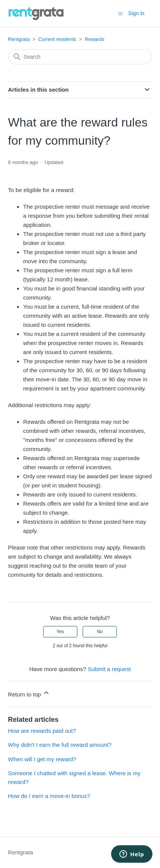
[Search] (80, 57)
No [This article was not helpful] (100, 632)
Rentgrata (19, 39)
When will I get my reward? (42, 759)
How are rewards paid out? (42, 731)
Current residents (57, 39)
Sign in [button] (136, 13)
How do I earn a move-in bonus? (49, 796)
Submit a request (109, 669)
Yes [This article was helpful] (60, 632)
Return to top (29, 693)
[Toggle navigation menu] (120, 13)
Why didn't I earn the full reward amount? (60, 745)
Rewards (95, 39)
